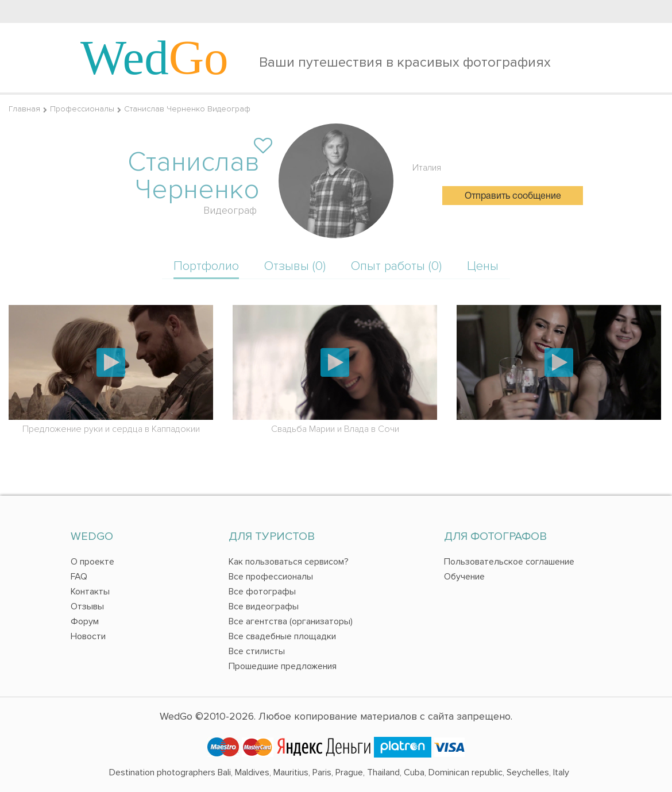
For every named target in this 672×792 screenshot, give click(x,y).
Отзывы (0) (295, 266)
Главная (24, 109)
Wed (155, 57)
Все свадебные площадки (282, 636)
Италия (427, 168)
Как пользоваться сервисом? (289, 562)
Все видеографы (264, 606)
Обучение (464, 577)
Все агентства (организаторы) (291, 621)
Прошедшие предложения (283, 666)
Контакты (90, 592)
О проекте (92, 562)
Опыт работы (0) (396, 266)
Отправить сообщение (513, 196)
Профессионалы (82, 109)
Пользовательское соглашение (509, 562)
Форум (85, 621)
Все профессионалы (271, 577)
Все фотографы (262, 592)
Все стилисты (257, 651)
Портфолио (206, 266)
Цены (483, 266)
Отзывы (87, 606)
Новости (88, 636)
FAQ (79, 577)
